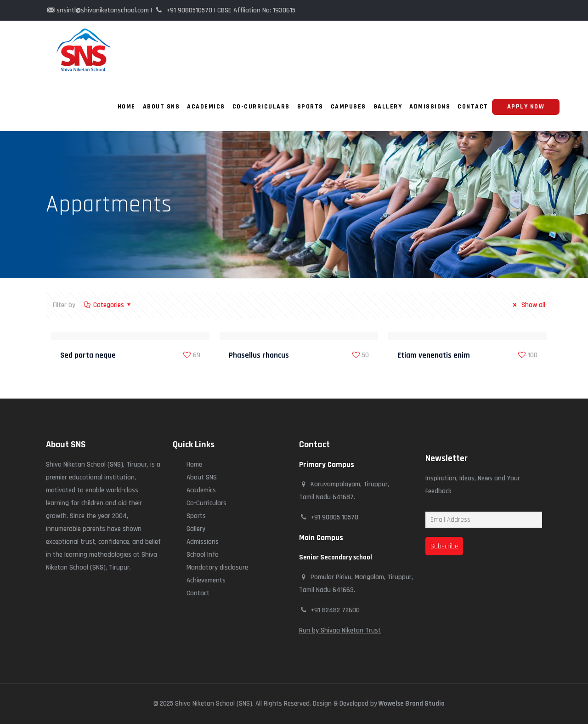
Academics (201, 490)
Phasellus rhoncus (259, 355)
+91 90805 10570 (334, 517)
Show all (528, 305)
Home (194, 465)
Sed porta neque (88, 355)
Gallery (196, 529)
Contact (198, 593)
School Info (203, 555)
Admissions (203, 542)
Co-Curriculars (206, 503)
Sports (196, 516)
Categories (108, 305)
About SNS (202, 477)
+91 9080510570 (189, 10)
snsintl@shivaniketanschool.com (103, 10)
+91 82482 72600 (335, 610)
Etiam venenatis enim (434, 355)
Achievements (206, 580)
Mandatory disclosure (217, 567)
